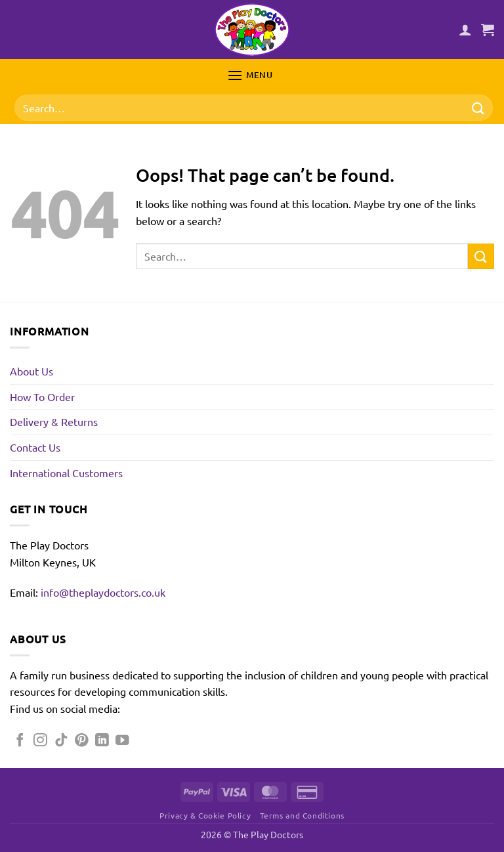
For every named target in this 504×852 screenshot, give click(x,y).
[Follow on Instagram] (40, 741)
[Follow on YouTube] (122, 741)
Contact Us (35, 447)
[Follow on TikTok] (61, 741)
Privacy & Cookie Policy (205, 815)
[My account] (465, 30)
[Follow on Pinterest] (82, 741)
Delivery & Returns (54, 421)
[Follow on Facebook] (20, 741)
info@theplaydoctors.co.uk (103, 592)
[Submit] (478, 108)
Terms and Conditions (302, 815)
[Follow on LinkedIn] (102, 741)
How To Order (42, 396)
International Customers (66, 473)
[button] (488, 30)
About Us (31, 371)
